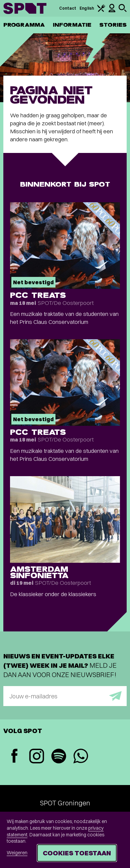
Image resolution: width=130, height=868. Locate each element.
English (87, 8)
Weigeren (17, 853)
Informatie (72, 25)
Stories (113, 25)
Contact (68, 8)
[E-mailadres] (65, 696)
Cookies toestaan (77, 853)
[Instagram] (36, 757)
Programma (24, 25)
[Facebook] (14, 757)
